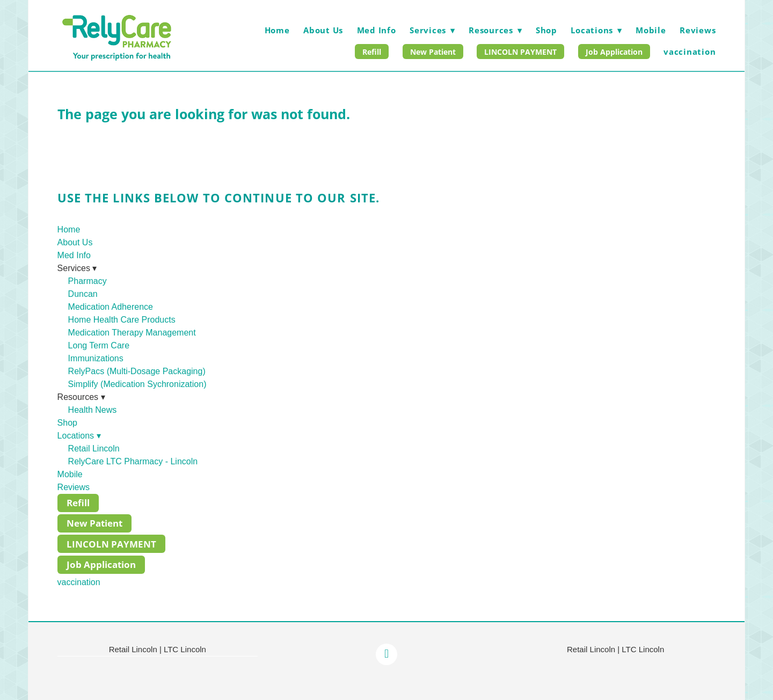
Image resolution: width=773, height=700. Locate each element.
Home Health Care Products (122, 320)
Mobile (651, 30)
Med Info (377, 30)
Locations (596, 30)
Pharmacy (87, 281)
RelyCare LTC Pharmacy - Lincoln (133, 461)
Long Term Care (99, 345)
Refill (372, 52)
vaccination (690, 52)
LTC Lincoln (185, 649)
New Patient (433, 52)
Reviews (698, 30)
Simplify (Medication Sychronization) (137, 384)
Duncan (83, 294)
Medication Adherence (111, 307)
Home (277, 30)
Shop (546, 30)
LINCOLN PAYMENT (520, 52)
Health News (93, 410)
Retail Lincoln (94, 449)
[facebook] (386, 654)
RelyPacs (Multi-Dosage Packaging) (137, 371)
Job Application (614, 52)
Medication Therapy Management (132, 333)
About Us (323, 30)
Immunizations (96, 358)
